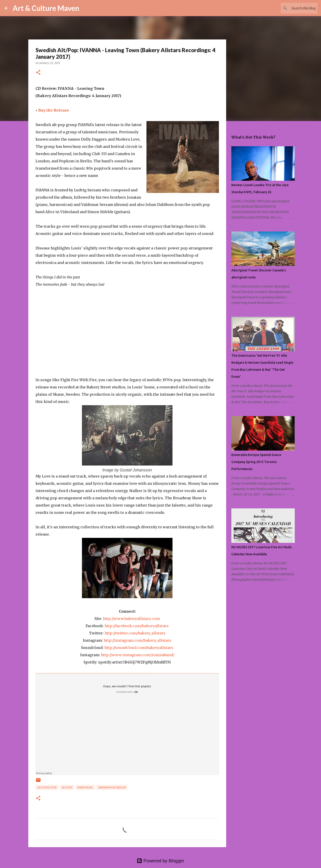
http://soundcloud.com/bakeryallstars (139, 648)
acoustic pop (47, 787)
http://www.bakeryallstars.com (131, 619)
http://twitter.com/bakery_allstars (135, 633)
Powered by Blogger (160, 861)
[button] (38, 73)
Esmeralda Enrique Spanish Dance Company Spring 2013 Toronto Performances (256, 462)
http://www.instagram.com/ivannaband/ (138, 655)
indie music (85, 787)
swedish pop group (112, 787)
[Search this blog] (294, 8)
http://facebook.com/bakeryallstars (137, 626)
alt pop (67, 787)
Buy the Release (54, 110)
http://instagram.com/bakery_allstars (138, 640)
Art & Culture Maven (46, 8)
